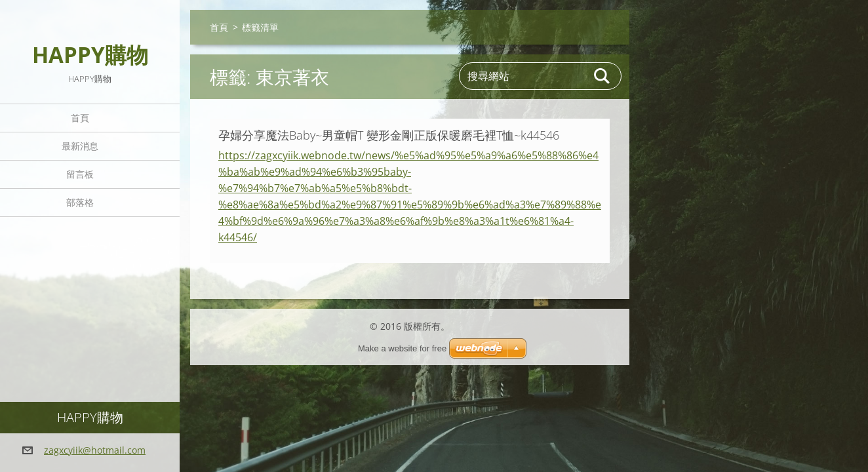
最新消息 (80, 146)
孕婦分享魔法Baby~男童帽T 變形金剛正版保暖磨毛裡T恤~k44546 (389, 135)
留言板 (80, 174)
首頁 (80, 118)
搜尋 (602, 76)
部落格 (80, 202)
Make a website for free (402, 348)
